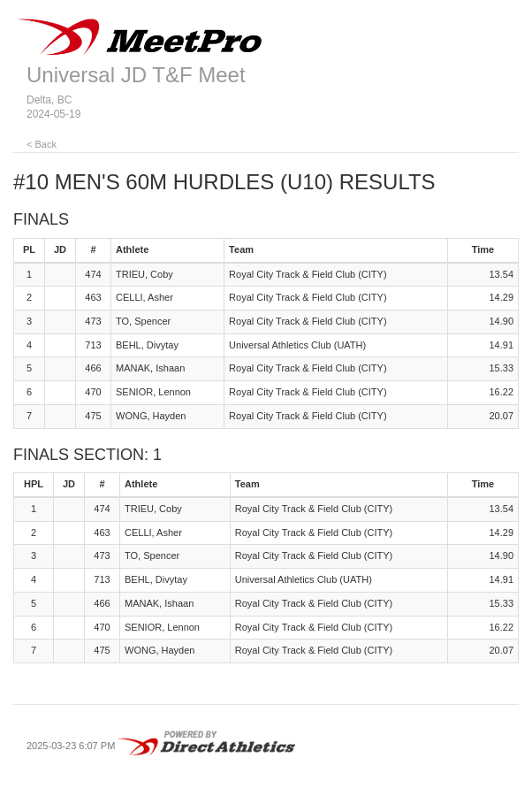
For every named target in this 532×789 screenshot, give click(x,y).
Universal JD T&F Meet (136, 75)
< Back (42, 144)
